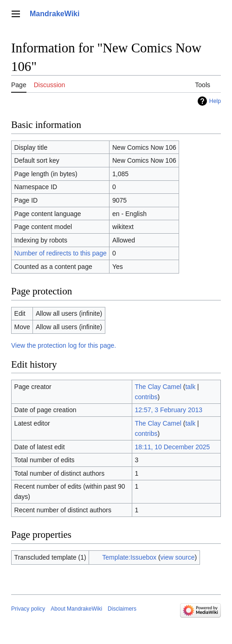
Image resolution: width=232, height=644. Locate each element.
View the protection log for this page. (64, 345)
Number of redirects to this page (61, 253)
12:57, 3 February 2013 (168, 410)
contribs (146, 397)
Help (215, 101)
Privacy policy (28, 609)
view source (178, 557)
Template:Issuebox (129, 557)
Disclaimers (122, 609)
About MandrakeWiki (76, 609)
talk (190, 387)
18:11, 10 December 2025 (172, 447)
